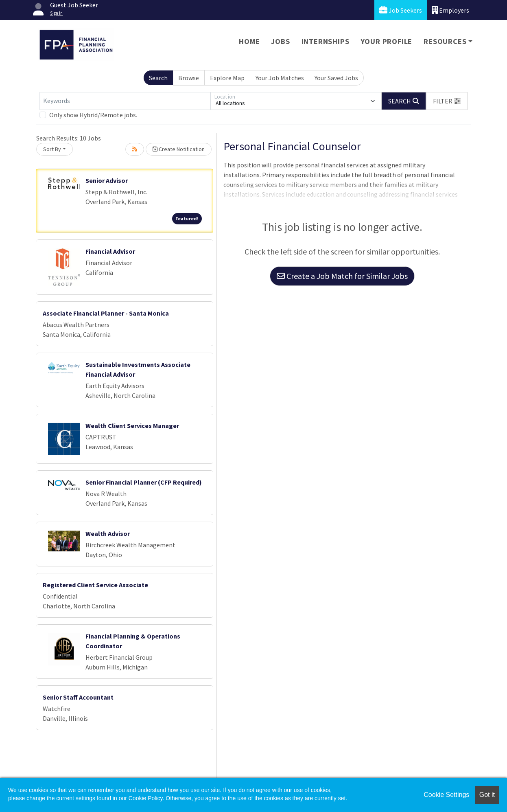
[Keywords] (125, 101)
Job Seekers (401, 10)
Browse (189, 78)
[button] (447, 101)
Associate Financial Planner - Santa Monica (106, 313)
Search (158, 78)
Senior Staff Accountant (78, 697)
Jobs (280, 41)
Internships (326, 41)
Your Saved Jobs (336, 78)
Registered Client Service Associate (95, 585)
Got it (487, 795)
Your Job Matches (280, 78)
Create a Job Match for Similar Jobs (342, 276)
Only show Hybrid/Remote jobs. (93, 115)
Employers (450, 10)
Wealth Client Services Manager (132, 426)
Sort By (52, 149)
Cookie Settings (446, 795)
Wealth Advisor (108, 533)
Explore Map (227, 78)
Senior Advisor (107, 180)
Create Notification (179, 149)
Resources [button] (445, 41)
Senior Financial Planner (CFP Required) (144, 482)
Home (249, 41)
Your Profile (387, 41)
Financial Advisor (110, 251)
